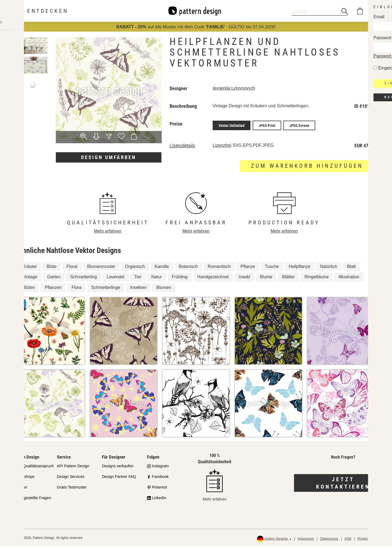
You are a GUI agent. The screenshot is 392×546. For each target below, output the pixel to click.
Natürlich (329, 265)
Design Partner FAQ (119, 476)
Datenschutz (329, 538)
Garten (54, 276)
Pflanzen (53, 287)
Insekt (244, 276)
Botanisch (188, 265)
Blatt (351, 265)
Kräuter (30, 265)
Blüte (51, 265)
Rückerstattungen (370, 538)
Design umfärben (109, 157)
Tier (138, 276)
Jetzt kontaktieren (343, 482)
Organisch (135, 265)
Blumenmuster (101, 265)
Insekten (138, 287)
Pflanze (248, 265)
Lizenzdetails (182, 145)
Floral (72, 265)
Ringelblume (317, 276)
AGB (348, 538)
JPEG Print (267, 125)
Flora (76, 287)
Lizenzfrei (222, 144)
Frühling (180, 276)
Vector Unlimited (232, 125)
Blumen (164, 287)
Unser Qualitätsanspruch (33, 465)
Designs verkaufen (118, 465)
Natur (157, 276)
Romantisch (219, 265)
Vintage (30, 276)
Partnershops (23, 476)
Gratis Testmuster (72, 486)
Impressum (306, 538)
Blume (266, 276)
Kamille (162, 265)
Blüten (29, 287)
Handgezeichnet (213, 276)
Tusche (272, 265)
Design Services (71, 476)
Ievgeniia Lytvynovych (234, 88)
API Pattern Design (73, 465)
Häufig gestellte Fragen (31, 497)
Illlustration (349, 276)
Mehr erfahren (108, 230)
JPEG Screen (299, 125)
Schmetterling (84, 276)
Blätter (288, 276)
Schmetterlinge (106, 287)
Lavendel (116, 276)
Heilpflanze (300, 265)
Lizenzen (19, 486)
